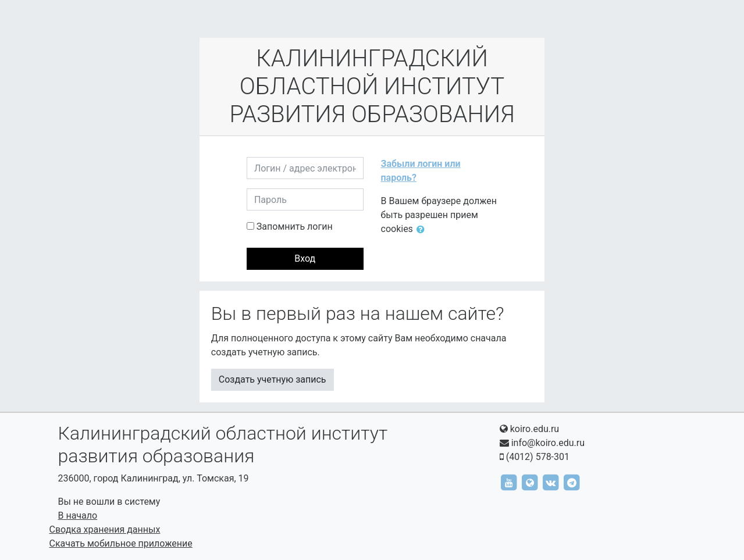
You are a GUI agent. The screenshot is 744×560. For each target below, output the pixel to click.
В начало (78, 516)
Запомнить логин (295, 227)
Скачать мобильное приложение (121, 543)
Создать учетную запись (273, 379)
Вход (305, 258)
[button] (423, 230)
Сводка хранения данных (105, 529)
